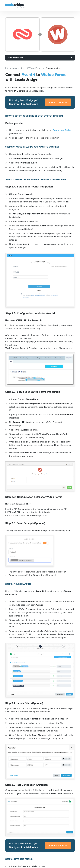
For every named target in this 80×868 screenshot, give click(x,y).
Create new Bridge (62, 130)
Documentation (16, 58)
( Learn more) (65, 348)
